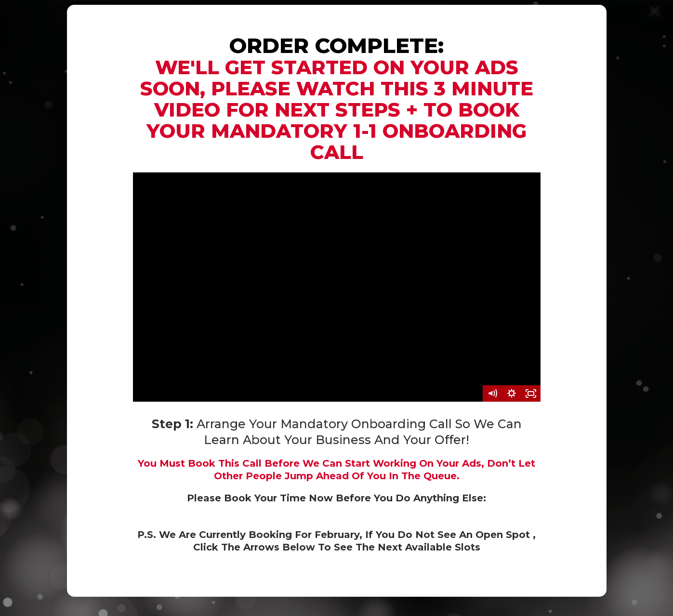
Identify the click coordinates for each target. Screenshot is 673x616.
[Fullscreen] (531, 393)
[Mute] (492, 393)
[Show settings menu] (512, 393)
